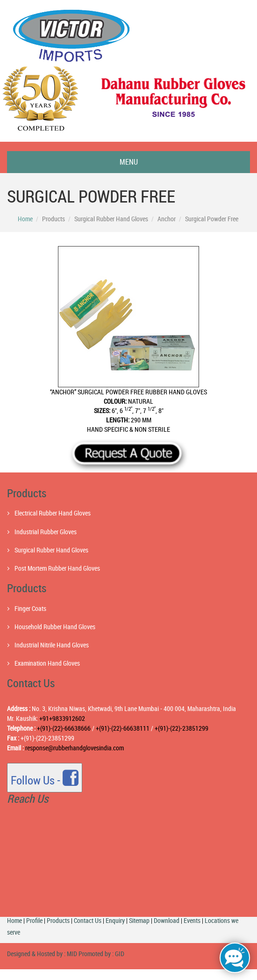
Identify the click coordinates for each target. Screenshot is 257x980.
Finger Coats (30, 608)
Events (192, 920)
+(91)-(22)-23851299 (182, 728)
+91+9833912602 (62, 718)
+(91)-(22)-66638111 (122, 728)
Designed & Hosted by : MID (42, 954)
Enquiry (115, 920)
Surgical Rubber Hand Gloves (51, 550)
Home (25, 219)
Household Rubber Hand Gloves (55, 627)
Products (58, 920)
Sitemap (139, 920)
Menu (129, 162)
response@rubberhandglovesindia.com (75, 748)
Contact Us (88, 920)
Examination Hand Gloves (47, 663)
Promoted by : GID (101, 954)
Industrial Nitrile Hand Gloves (52, 645)
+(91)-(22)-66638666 (64, 728)
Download (167, 920)
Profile (34, 920)
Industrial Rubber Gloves (46, 532)
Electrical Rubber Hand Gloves (53, 513)
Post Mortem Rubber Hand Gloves (57, 568)
